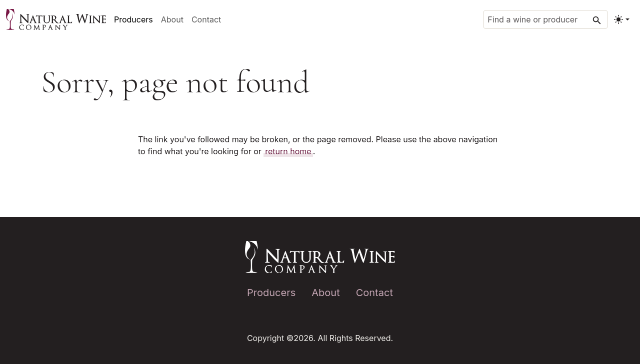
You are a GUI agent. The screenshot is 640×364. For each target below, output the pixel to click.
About (172, 19)
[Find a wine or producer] (545, 19)
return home (288, 151)
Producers (133, 19)
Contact (206, 19)
